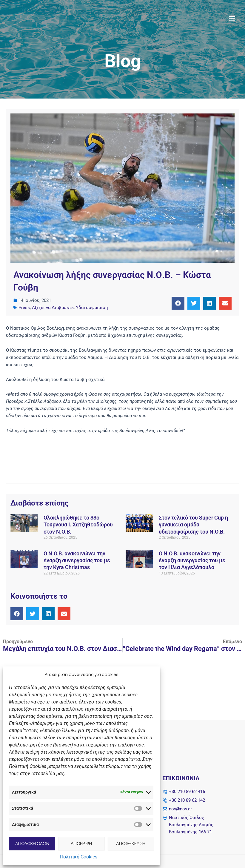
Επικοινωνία (181, 778)
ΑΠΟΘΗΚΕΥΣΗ (131, 843)
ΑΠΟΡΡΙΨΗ (81, 843)
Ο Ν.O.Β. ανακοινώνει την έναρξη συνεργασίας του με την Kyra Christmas (77, 560)
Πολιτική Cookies (79, 857)
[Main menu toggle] (232, 19)
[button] (178, 303)
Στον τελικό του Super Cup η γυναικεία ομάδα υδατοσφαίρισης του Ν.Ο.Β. (193, 525)
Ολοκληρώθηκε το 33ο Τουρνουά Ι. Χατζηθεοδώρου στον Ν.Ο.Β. (78, 525)
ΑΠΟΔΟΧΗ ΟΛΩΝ (32, 843)
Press (24, 308)
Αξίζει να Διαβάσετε (53, 308)
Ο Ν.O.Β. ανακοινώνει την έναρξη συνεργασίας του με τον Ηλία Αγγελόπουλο (192, 560)
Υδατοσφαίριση (92, 308)
